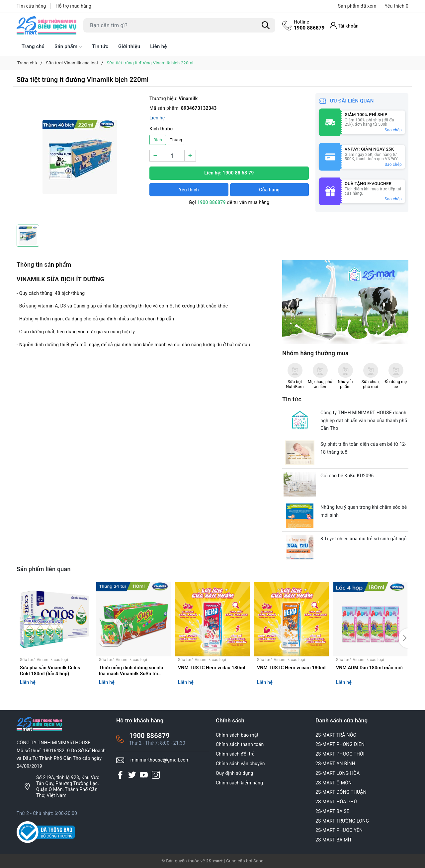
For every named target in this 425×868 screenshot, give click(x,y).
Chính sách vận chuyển (240, 764)
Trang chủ (33, 46)
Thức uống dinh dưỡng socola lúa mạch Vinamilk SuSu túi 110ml (131, 671)
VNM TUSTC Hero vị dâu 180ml (212, 668)
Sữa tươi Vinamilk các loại (44, 660)
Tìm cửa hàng (31, 6)
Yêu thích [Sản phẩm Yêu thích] (397, 6)
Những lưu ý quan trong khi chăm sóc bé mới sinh (364, 511)
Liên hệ (158, 46)
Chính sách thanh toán (240, 744)
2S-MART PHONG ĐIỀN (340, 744)
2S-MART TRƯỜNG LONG (342, 821)
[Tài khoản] (344, 25)
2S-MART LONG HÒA (338, 773)
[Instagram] (156, 775)
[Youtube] (144, 775)
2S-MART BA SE (332, 811)
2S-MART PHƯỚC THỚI (340, 754)
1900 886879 (309, 25)
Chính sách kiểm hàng (239, 783)
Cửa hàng (269, 190)
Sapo (258, 861)
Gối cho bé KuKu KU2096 (347, 476)
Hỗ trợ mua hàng (73, 6)
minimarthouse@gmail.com (160, 760)
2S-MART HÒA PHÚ (336, 802)
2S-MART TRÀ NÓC (336, 735)
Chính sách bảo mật (237, 735)
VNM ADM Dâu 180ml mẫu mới (369, 668)
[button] (403, 638)
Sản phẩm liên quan (44, 569)
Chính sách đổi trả (235, 754)
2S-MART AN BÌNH (335, 764)
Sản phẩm (68, 47)
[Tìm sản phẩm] (179, 25)
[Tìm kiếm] (266, 26)
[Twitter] (132, 775)
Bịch (158, 140)
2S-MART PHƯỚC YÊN (339, 830)
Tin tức (100, 46)
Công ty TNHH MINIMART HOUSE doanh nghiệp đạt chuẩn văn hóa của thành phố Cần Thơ (364, 421)
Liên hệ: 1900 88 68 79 (229, 173)
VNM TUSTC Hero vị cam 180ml (291, 668)
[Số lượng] (173, 156)
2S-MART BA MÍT (334, 840)
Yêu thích (189, 190)
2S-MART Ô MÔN (334, 783)
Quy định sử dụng (235, 773)
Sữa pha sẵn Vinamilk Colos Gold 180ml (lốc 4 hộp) (50, 671)
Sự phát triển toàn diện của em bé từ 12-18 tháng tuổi (363, 448)
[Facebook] (120, 775)
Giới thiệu (129, 46)
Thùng (176, 140)
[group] (80, 157)
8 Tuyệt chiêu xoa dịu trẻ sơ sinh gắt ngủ (363, 539)
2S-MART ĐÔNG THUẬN (341, 792)
